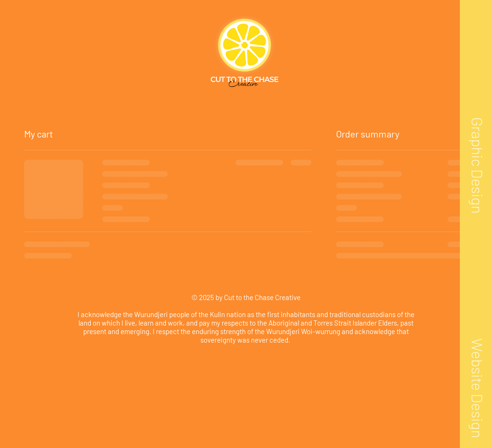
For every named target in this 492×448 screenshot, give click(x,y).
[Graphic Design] (477, 165)
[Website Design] (477, 388)
